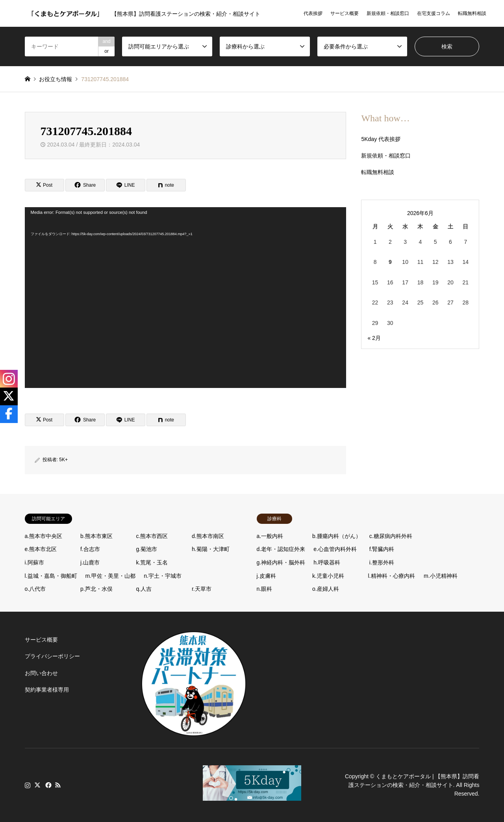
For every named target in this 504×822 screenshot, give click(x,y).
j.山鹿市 (90, 562)
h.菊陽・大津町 (211, 549)
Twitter (37, 785)
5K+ (63, 460)
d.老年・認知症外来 (281, 549)
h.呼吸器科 (327, 562)
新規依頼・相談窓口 (388, 13)
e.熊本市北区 (41, 549)
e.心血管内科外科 (335, 549)
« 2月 (374, 338)
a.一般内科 (270, 536)
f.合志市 (90, 549)
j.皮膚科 (266, 576)
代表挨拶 (313, 13)
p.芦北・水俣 (96, 589)
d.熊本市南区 (208, 536)
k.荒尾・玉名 (152, 562)
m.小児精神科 (441, 576)
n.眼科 (265, 589)
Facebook (48, 785)
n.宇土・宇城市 (163, 576)
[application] (185, 298)
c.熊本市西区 (152, 536)
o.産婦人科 (326, 589)
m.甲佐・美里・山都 (111, 576)
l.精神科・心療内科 (392, 576)
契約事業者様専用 (47, 690)
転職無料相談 (472, 13)
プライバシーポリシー (52, 656)
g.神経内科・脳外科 (281, 562)
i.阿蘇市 (34, 562)
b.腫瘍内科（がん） (337, 536)
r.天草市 (202, 589)
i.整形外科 (382, 562)
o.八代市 (35, 589)
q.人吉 (144, 589)
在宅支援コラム (434, 13)
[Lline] (126, 185)
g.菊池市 (147, 549)
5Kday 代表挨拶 (381, 139)
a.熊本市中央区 (44, 536)
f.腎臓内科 (382, 549)
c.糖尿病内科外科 (391, 536)
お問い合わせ (41, 673)
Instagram (28, 785)
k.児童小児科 (328, 576)
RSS (58, 785)
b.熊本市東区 (96, 536)
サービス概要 (345, 13)
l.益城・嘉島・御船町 (51, 576)
